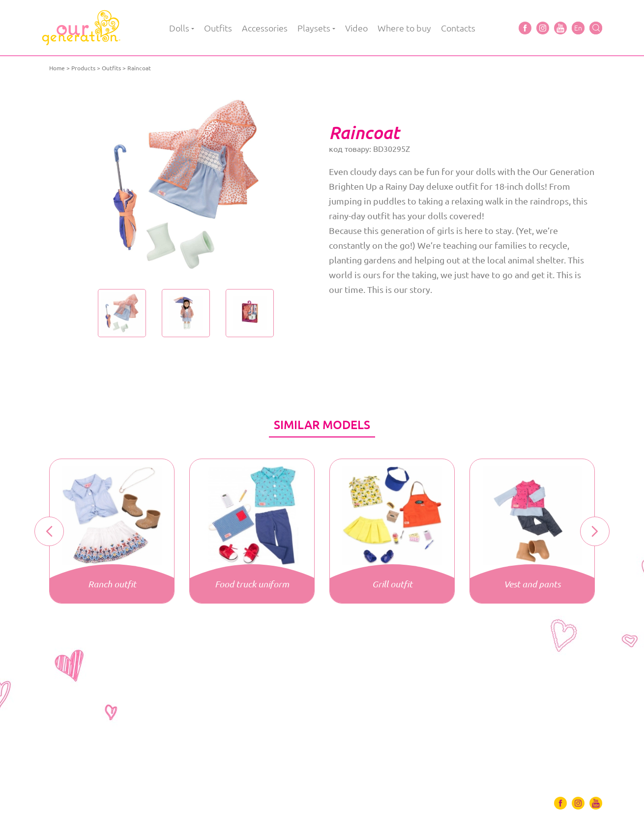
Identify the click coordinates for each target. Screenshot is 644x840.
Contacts (458, 28)
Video (356, 28)
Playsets (314, 28)
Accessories (265, 28)
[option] (186, 184)
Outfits (218, 28)
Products (83, 68)
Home (57, 68)
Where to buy (404, 28)
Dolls (179, 28)
